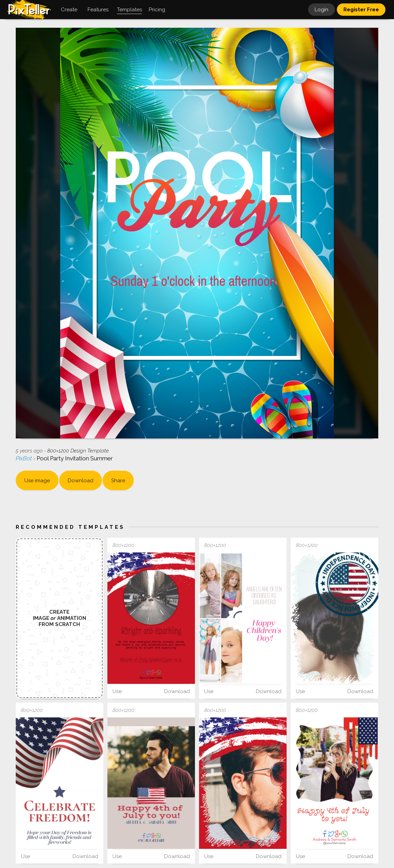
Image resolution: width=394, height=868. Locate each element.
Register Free (361, 10)
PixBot (24, 458)
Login (321, 10)
